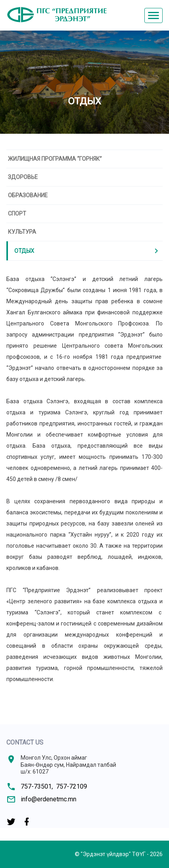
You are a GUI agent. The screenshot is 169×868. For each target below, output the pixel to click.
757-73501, (37, 786)
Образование (28, 195)
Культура (22, 232)
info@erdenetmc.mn (49, 799)
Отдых (88, 251)
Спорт (17, 214)
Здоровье (23, 177)
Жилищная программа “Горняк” (55, 159)
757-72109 (72, 786)
